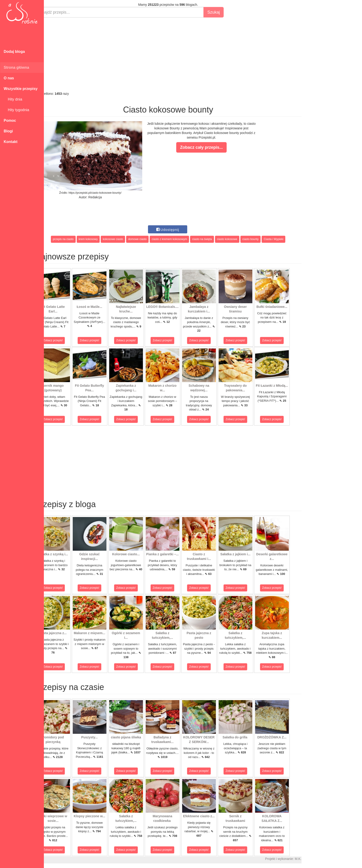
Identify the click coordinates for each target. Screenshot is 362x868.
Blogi (8, 131)
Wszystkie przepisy (21, 89)
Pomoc (10, 120)
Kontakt (11, 142)
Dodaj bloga (14, 52)
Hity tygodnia (16, 110)
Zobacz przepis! (65, 340)
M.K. (309, 859)
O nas (9, 78)
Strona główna (16, 67)
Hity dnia (13, 99)
